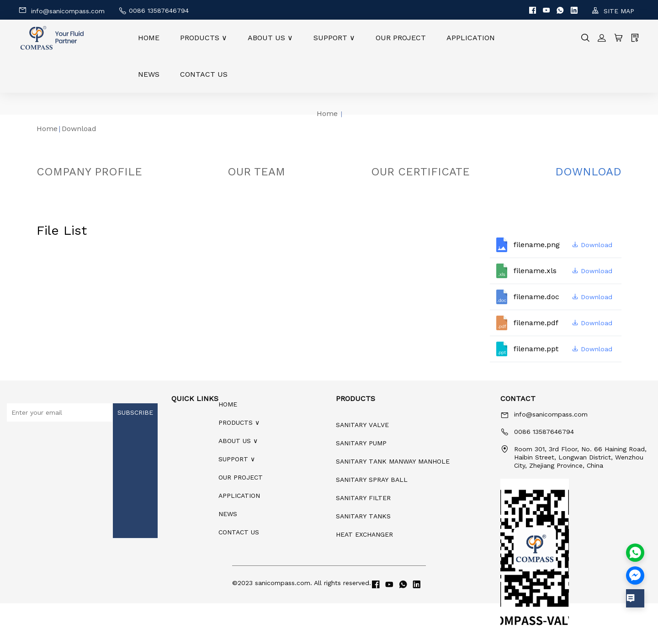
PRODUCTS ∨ (204, 38)
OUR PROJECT (401, 38)
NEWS (149, 74)
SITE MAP (613, 11)
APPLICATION (471, 38)
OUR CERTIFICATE (420, 172)
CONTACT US (204, 74)
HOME (149, 38)
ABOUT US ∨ (270, 38)
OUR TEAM (256, 172)
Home (327, 113)
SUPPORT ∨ (334, 38)
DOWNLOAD (588, 172)
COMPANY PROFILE (89, 172)
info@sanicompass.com (61, 10)
